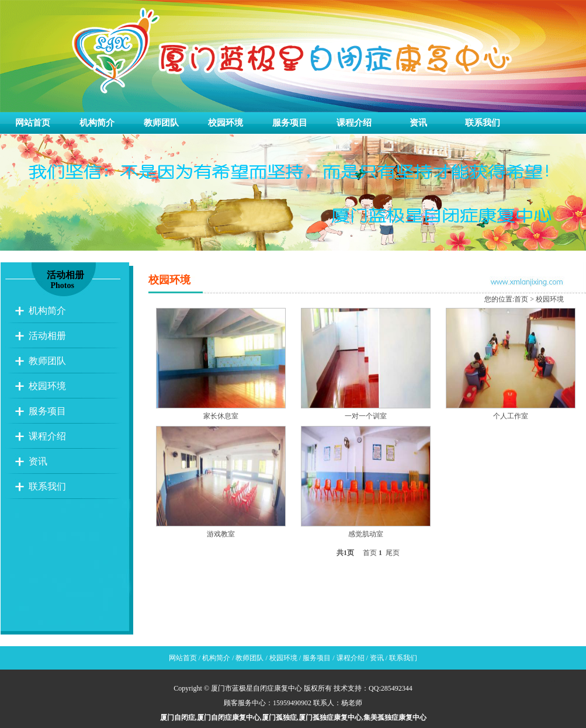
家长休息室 (221, 416)
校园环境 (226, 123)
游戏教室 (221, 534)
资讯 (418, 123)
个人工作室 (511, 416)
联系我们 (483, 123)
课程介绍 (354, 123)
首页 (521, 299)
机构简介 (97, 123)
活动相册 (47, 336)
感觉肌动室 (366, 534)
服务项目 (290, 123)
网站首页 (33, 123)
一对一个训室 (366, 416)
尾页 (393, 553)
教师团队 (161, 123)
